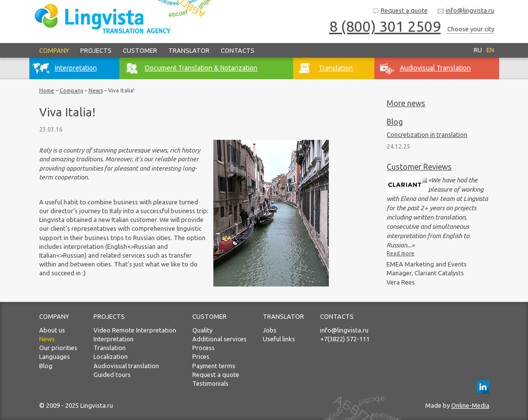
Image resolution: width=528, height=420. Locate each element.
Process (204, 348)
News (96, 90)
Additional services (219, 339)
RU (478, 50)
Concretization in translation (427, 134)
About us (52, 330)
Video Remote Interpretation (135, 330)
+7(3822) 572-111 (345, 339)
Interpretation (114, 339)
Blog (395, 122)
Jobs (270, 330)
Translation (110, 348)
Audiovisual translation (126, 366)
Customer (140, 50)
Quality (202, 330)
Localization (111, 356)
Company (54, 50)
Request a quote (400, 11)
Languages (55, 356)
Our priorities (58, 348)
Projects (96, 50)
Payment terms (214, 366)
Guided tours (112, 375)
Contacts (238, 50)
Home (47, 90)
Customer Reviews (419, 167)
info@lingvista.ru (466, 11)
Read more (401, 253)
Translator (189, 50)
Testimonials (210, 383)
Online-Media (470, 405)
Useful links (279, 339)
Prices (201, 356)
